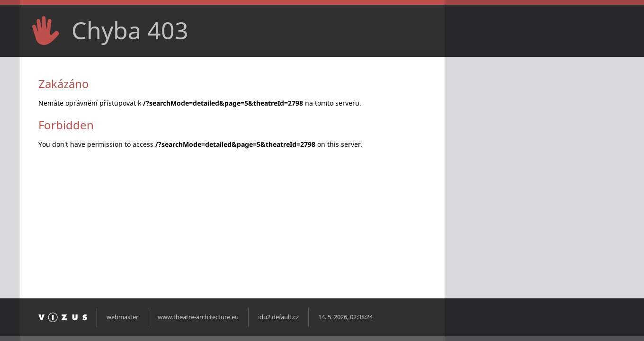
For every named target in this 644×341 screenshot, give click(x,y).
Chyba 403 (130, 30)
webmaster (122, 317)
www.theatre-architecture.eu (198, 317)
